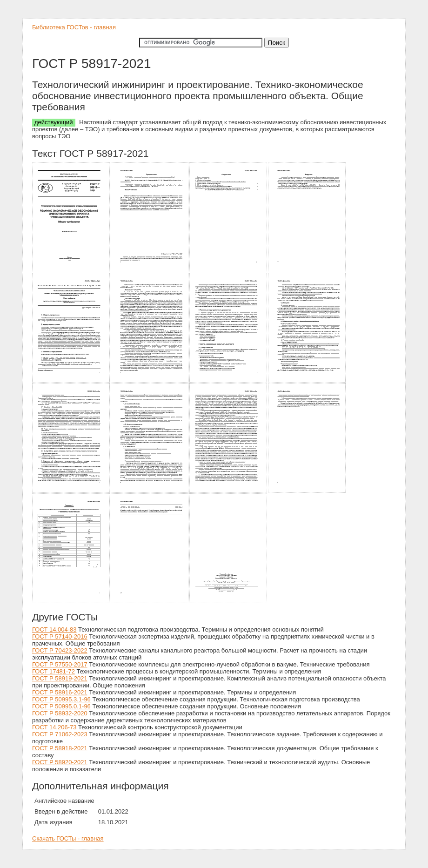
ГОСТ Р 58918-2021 (60, 748)
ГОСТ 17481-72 (53, 671)
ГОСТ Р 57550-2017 (60, 664)
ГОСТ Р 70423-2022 (60, 650)
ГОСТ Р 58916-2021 (60, 692)
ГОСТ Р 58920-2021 (60, 762)
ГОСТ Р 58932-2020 (60, 713)
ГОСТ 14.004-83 (54, 629)
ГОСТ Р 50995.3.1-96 (61, 699)
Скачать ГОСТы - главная (68, 838)
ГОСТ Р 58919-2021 (60, 678)
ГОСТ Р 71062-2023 (60, 734)
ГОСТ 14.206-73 (54, 727)
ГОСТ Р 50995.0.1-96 (61, 706)
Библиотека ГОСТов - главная (74, 27)
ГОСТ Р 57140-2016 (60, 636)
